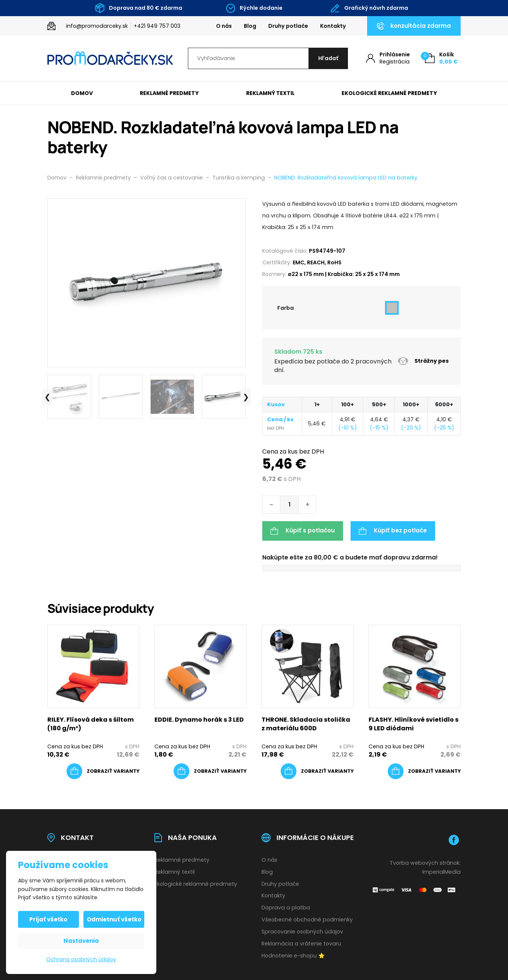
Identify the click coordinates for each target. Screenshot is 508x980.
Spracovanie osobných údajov (302, 932)
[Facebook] (454, 840)
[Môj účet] (388, 58)
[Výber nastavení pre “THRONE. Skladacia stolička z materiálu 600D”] (317, 771)
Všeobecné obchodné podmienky (307, 920)
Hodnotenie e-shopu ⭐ (293, 956)
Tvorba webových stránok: (425, 863)
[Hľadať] (328, 58)
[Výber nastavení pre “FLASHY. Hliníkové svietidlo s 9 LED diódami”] (424, 771)
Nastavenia (81, 941)
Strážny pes (423, 361)
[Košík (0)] (441, 58)
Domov (82, 93)
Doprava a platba (286, 908)
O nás (224, 26)
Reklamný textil (270, 93)
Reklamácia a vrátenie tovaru (301, 944)
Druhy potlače (288, 26)
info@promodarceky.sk (97, 26)
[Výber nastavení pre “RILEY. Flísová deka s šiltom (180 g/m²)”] (103, 771)
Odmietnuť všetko (114, 919)
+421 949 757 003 (157, 26)
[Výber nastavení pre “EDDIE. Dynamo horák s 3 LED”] (210, 771)
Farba (286, 308)
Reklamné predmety (169, 93)
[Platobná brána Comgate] (415, 890)
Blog (250, 26)
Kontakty (333, 26)
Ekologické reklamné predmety (389, 93)
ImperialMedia (441, 872)
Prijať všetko (49, 919)
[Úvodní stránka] (110, 58)
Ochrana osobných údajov (81, 959)
